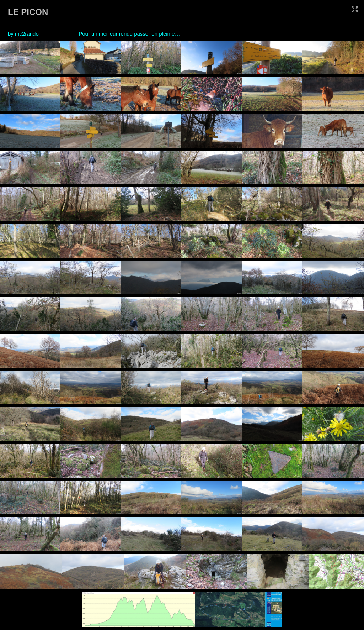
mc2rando (27, 34)
